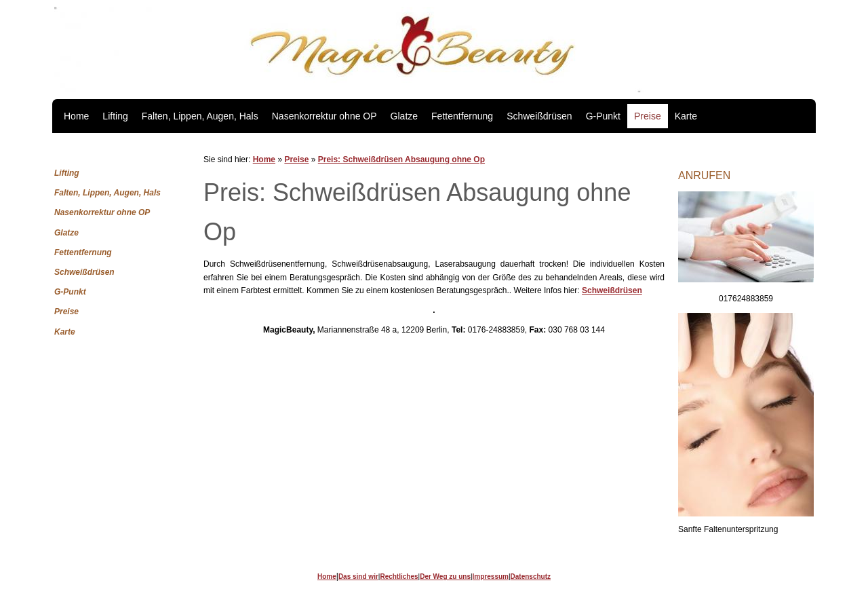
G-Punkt (603, 116)
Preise (648, 116)
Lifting (115, 116)
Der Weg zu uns (445, 577)
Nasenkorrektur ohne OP (324, 116)
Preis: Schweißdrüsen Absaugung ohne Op (401, 159)
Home (76, 116)
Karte (686, 116)
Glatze (404, 116)
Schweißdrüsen (539, 116)
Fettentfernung (462, 116)
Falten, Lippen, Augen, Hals (200, 116)
